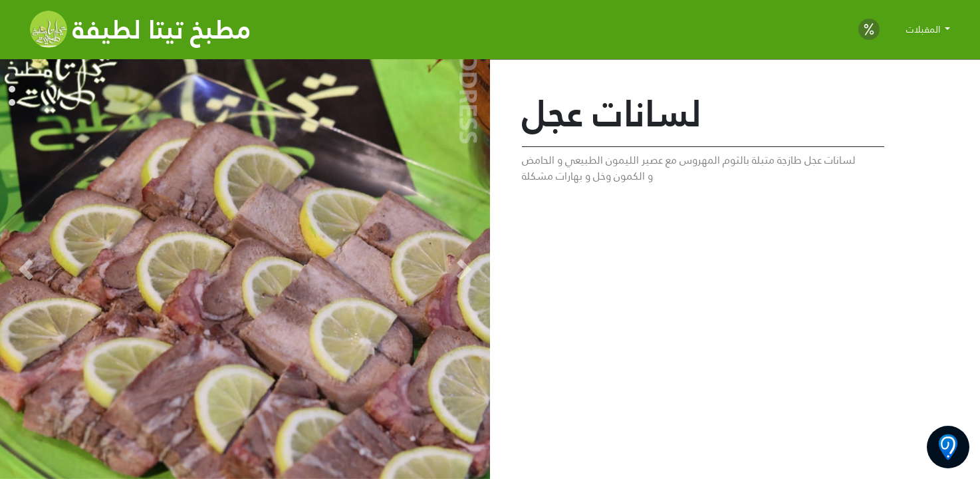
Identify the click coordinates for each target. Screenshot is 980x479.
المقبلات (924, 29)
